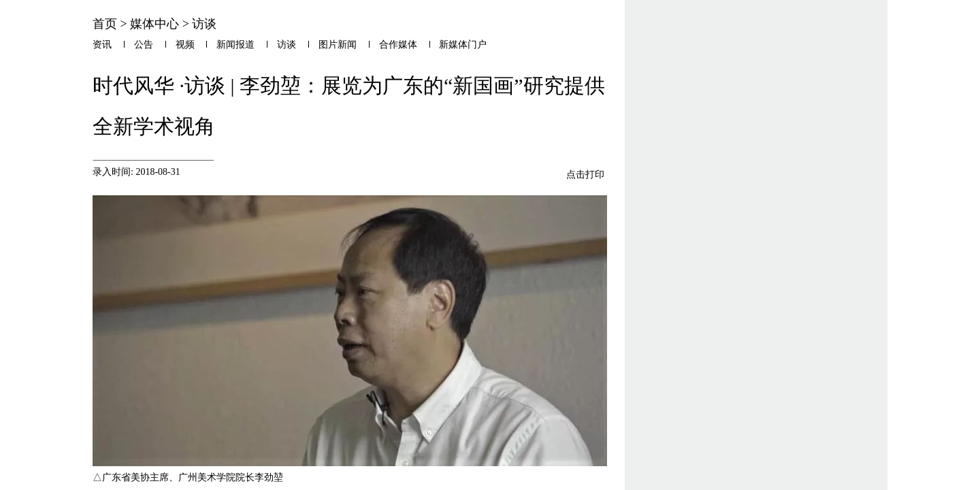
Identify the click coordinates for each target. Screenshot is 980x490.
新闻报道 (235, 45)
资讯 (102, 45)
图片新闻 (338, 45)
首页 (105, 24)
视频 (185, 45)
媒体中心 (154, 24)
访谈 (204, 24)
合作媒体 (398, 45)
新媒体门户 (463, 45)
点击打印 (585, 174)
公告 (144, 45)
